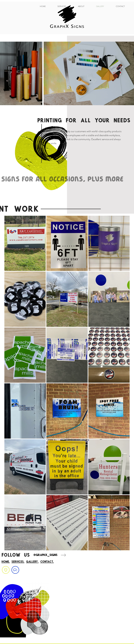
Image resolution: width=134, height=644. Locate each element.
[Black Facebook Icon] (128, 319)
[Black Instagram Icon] (128, 325)
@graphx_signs (45, 555)
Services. (18, 561)
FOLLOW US (17, 555)
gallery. (32, 561)
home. (6, 561)
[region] (6, 570)
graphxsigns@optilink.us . (13, 576)
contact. (47, 561)
